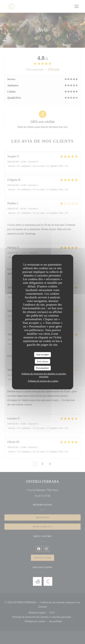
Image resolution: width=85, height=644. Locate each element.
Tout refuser (42, 361)
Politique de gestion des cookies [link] (43, 381)
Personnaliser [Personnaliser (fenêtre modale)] (42, 368)
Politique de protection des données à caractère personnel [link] (44, 375)
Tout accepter (42, 354)
